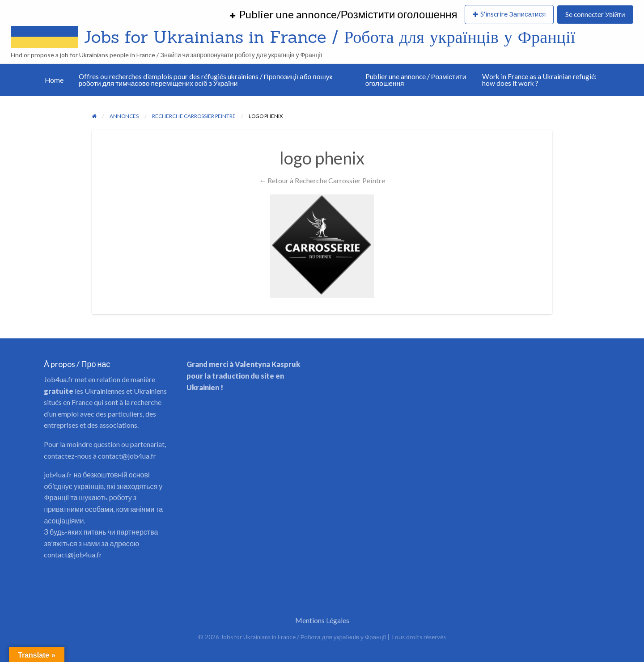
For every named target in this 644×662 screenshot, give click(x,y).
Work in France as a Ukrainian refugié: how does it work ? (539, 80)
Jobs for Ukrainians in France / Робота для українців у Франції (329, 37)
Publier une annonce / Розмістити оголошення (416, 80)
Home (54, 80)
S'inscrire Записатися (513, 14)
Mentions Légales (322, 620)
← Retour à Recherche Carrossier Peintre (322, 180)
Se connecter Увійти (595, 14)
